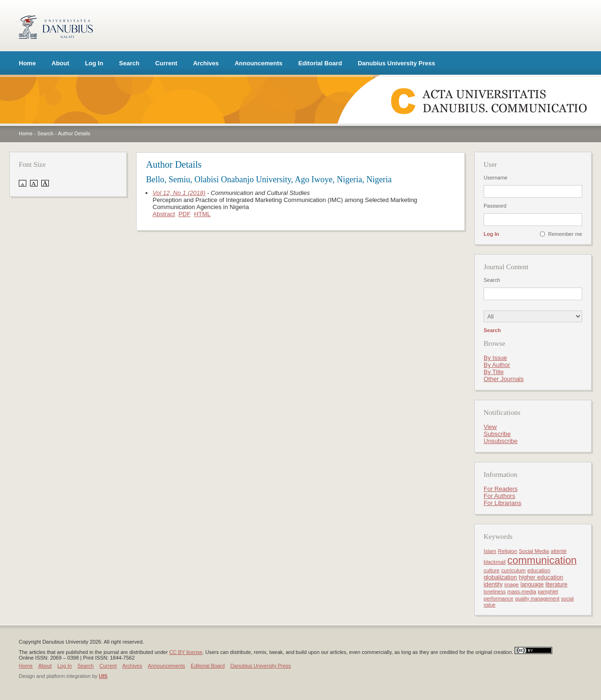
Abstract (164, 214)
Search (129, 63)
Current (166, 63)
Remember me (565, 234)
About (61, 63)
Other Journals (504, 379)
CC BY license (186, 652)
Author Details (74, 133)
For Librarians (502, 503)
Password (495, 206)
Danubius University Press (397, 63)
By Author (497, 365)
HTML (202, 214)
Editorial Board (320, 63)
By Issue (495, 358)
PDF (185, 214)
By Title (494, 372)
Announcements (259, 63)
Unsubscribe (501, 441)
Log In (94, 63)
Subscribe (497, 434)
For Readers (501, 489)
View (490, 427)
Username (496, 178)
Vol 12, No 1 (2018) (179, 193)
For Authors (499, 496)
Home (27, 63)
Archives (206, 63)
